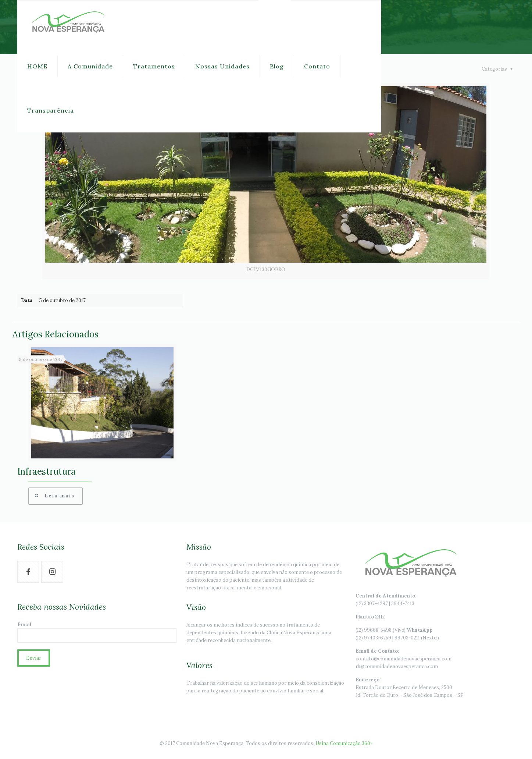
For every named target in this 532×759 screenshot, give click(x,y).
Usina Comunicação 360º (344, 743)
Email (97, 632)
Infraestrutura (47, 471)
